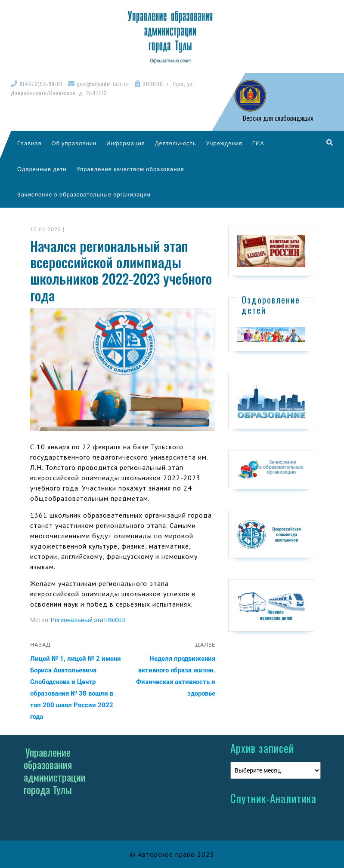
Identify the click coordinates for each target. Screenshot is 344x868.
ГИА (258, 143)
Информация (126, 143)
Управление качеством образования (130, 169)
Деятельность (176, 143)
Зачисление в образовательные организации (84, 194)
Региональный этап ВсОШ (88, 620)
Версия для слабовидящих (277, 118)
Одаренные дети (42, 169)
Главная (29, 143)
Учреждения (224, 143)
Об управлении (74, 143)
